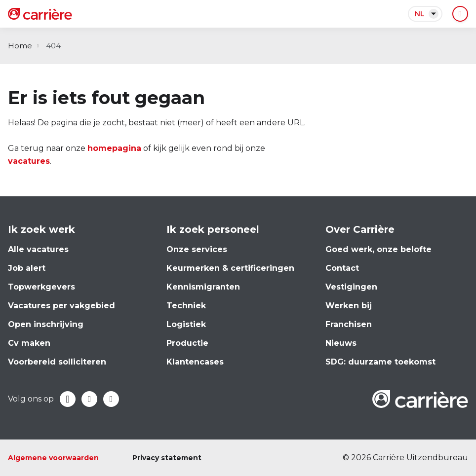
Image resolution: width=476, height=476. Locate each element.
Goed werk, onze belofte (378, 249)
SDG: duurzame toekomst (380, 362)
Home (20, 46)
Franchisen (349, 324)
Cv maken (29, 343)
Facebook (68, 399)
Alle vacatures (38, 249)
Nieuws (341, 343)
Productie (187, 343)
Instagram (111, 399)
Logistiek (186, 324)
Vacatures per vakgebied (61, 306)
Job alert (27, 268)
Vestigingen (351, 287)
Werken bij (349, 306)
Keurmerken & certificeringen (230, 268)
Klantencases (195, 362)
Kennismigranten (203, 287)
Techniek (186, 306)
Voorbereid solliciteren (57, 362)
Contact (342, 268)
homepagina (114, 148)
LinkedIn (89, 399)
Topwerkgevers (41, 287)
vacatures (29, 161)
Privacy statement (167, 458)
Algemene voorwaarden (53, 458)
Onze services (197, 249)
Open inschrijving (46, 324)
